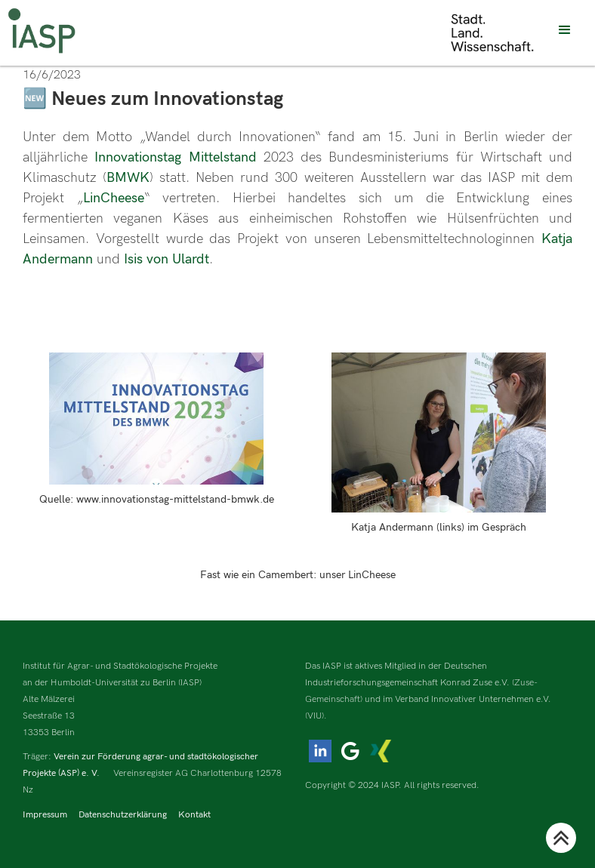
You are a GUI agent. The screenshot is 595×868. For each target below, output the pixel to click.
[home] (42, 31)
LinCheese (114, 198)
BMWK (128, 178)
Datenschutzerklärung (123, 815)
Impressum (45, 815)
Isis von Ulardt (166, 259)
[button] (565, 30)
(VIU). (316, 716)
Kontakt (194, 815)
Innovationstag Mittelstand (175, 157)
